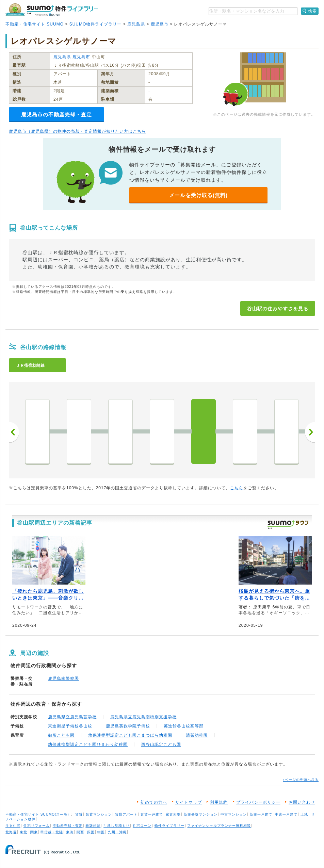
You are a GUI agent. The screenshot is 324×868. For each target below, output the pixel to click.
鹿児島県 (136, 24)
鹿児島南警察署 (63, 678)
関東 (34, 832)
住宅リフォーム (37, 826)
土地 (304, 814)
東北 (23, 832)
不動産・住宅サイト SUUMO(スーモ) (37, 814)
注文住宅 (13, 826)
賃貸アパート (126, 814)
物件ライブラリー (169, 826)
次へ (310, 432)
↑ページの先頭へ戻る (301, 780)
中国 (101, 832)
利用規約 (219, 802)
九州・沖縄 (117, 832)
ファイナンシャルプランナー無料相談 (219, 826)
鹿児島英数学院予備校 (128, 726)
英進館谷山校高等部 (184, 726)
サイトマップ (189, 802)
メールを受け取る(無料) (198, 195)
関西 (80, 832)
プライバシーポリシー (258, 802)
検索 (312, 11)
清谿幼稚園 (197, 735)
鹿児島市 (160, 24)
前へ (14, 432)
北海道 (11, 832)
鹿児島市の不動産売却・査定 (56, 114)
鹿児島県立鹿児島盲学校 (72, 717)
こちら (237, 488)
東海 (70, 832)
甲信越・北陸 (52, 832)
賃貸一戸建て (152, 814)
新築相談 (93, 826)
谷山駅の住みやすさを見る (278, 309)
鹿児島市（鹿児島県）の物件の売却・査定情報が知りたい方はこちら (77, 131)
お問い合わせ (302, 802)
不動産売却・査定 (68, 826)
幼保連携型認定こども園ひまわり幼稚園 (88, 744)
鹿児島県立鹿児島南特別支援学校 (143, 717)
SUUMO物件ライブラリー (96, 24)
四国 (91, 832)
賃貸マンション (99, 814)
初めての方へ (154, 802)
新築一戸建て (261, 814)
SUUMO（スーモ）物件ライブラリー (52, 10)
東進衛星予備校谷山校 (70, 726)
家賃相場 (173, 814)
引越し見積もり (117, 826)
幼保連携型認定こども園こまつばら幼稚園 (130, 735)
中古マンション (234, 814)
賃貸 (79, 814)
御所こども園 (61, 735)
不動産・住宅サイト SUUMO (35, 24)
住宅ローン (142, 826)
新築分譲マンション (201, 814)
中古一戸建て (286, 814)
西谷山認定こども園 (161, 744)
